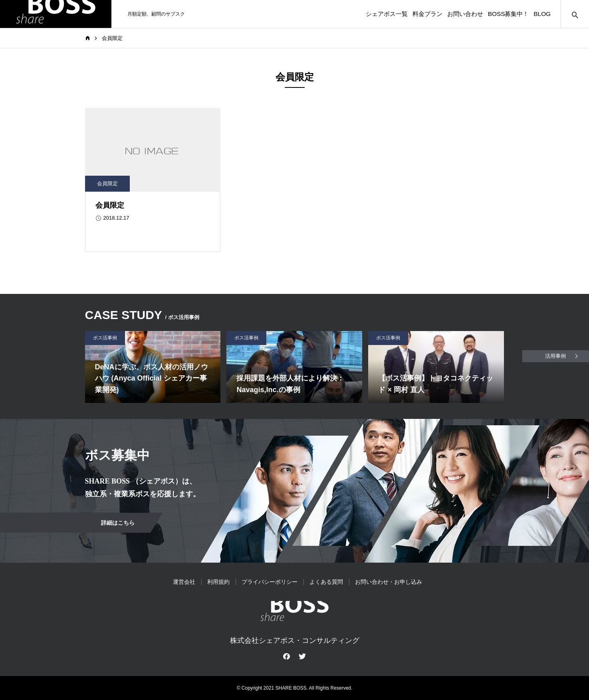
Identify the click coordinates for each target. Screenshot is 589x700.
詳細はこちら (118, 523)
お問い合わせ (442, 14)
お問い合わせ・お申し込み (389, 582)
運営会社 (184, 582)
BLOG (537, 14)
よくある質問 (326, 582)
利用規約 (218, 582)
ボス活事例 (105, 338)
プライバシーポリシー (270, 582)
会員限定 (107, 183)
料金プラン (395, 14)
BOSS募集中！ (494, 14)
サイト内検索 (575, 14)
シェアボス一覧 (346, 14)
